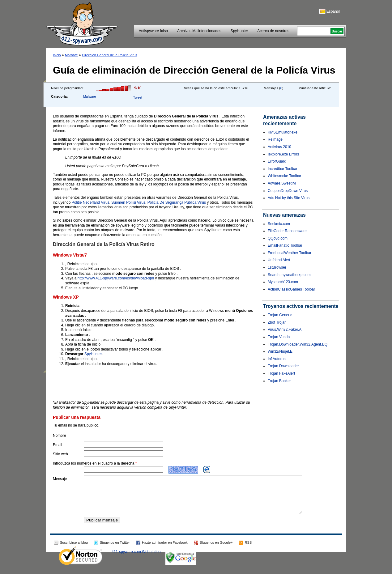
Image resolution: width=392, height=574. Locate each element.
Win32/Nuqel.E (280, 351)
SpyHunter (239, 31)
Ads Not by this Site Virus (289, 198)
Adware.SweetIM (282, 183)
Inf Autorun (277, 359)
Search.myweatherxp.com (289, 275)
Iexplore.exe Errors (283, 154)
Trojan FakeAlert (281, 373)
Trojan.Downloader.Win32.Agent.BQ (298, 344)
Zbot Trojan (277, 322)
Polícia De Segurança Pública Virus (177, 202)
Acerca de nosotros (273, 31)
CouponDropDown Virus (288, 191)
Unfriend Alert (279, 260)
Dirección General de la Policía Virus (110, 55)
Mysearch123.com (283, 282)
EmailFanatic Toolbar (285, 245)
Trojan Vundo (279, 337)
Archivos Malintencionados (199, 31)
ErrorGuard (277, 161)
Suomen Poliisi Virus (128, 202)
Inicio (57, 55)
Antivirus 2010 (279, 147)
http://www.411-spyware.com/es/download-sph (116, 278)
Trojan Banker (279, 381)
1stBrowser (277, 267)
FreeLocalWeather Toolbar (290, 253)
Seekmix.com (279, 224)
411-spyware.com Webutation (136, 559)
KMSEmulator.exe (283, 132)
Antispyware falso (153, 31)
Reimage (275, 139)
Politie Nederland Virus (91, 202)
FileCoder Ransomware (287, 231)
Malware (71, 55)
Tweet (137, 97)
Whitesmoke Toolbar (285, 176)
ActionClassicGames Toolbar (291, 289)
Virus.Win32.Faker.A (285, 330)
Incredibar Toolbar (283, 169)
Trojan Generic (280, 315)
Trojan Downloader (283, 366)
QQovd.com (278, 238)
